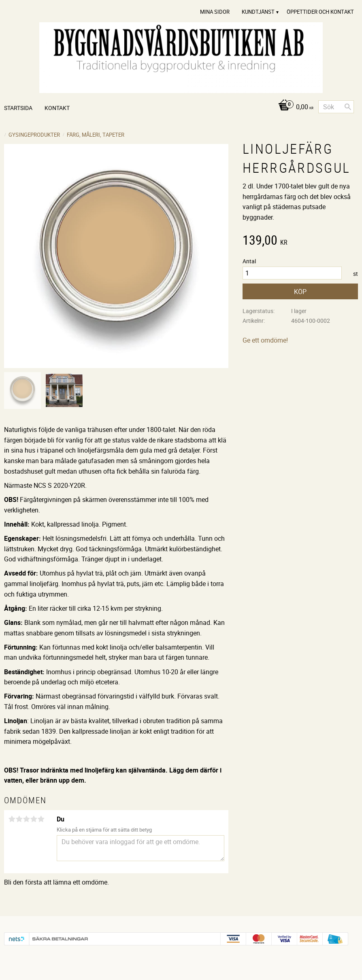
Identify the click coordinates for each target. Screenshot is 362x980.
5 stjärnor (41, 819)
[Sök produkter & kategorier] (336, 107)
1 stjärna (12, 819)
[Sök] (348, 107)
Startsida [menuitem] (18, 108)
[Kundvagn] (294, 107)
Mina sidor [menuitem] (215, 12)
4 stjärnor (34, 819)
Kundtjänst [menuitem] (258, 12)
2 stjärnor (19, 819)
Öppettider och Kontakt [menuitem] (320, 12)
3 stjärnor (26, 819)
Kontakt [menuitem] (57, 108)
